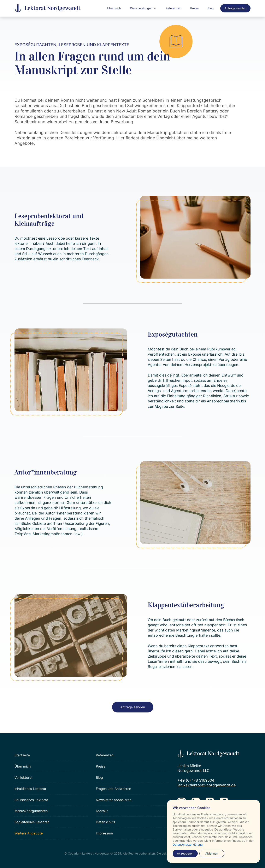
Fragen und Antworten (113, 789)
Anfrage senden (235, 8)
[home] (48, 8)
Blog (211, 8)
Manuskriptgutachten (31, 811)
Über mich (114, 8)
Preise (194, 8)
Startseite (22, 755)
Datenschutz (106, 822)
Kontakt (102, 811)
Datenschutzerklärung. (188, 844)
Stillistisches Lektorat (31, 800)
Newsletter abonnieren (114, 800)
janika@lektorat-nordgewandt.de (207, 785)
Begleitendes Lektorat (32, 822)
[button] (143, 8)
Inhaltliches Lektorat (30, 789)
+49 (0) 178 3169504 (196, 780)
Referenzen (173, 8)
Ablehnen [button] (212, 853)
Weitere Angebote (29, 833)
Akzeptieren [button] (185, 853)
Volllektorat (23, 777)
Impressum (104, 833)
